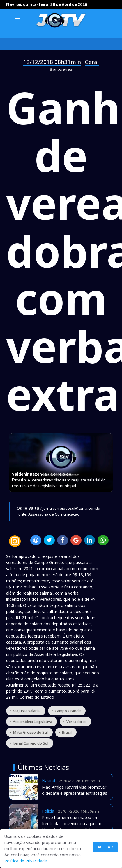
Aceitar (105, 847)
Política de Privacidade (26, 861)
